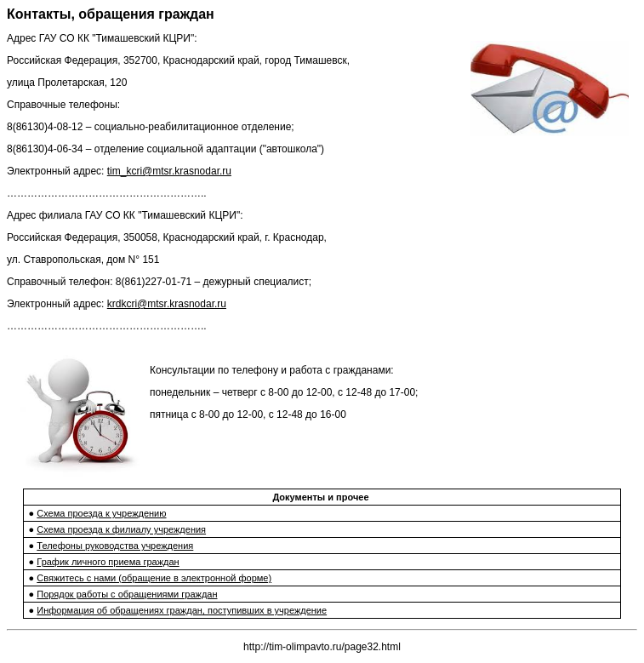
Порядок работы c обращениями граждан (127, 594)
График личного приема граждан (108, 562)
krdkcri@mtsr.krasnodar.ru (167, 304)
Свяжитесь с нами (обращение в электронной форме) (154, 578)
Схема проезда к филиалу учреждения (121, 529)
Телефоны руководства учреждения (115, 546)
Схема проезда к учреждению (101, 513)
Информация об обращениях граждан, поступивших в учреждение (182, 610)
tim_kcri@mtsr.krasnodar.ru (169, 171)
